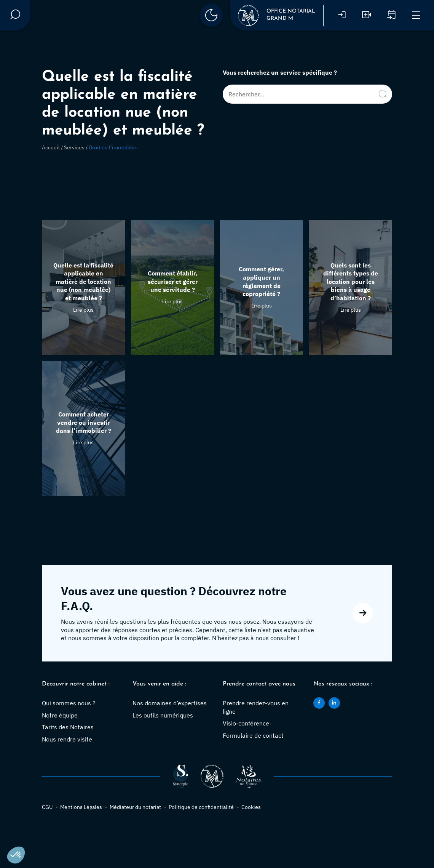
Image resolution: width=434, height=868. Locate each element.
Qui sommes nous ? (69, 703)
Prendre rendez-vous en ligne (256, 707)
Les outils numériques (163, 715)
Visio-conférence (246, 723)
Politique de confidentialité (201, 807)
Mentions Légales (81, 807)
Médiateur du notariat (135, 807)
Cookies (251, 807)
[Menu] (416, 15)
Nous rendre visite (67, 739)
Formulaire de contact (253, 735)
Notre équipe (60, 715)
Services (74, 147)
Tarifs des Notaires (68, 727)
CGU (47, 807)
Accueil (51, 147)
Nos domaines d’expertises (170, 703)
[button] (16, 855)
